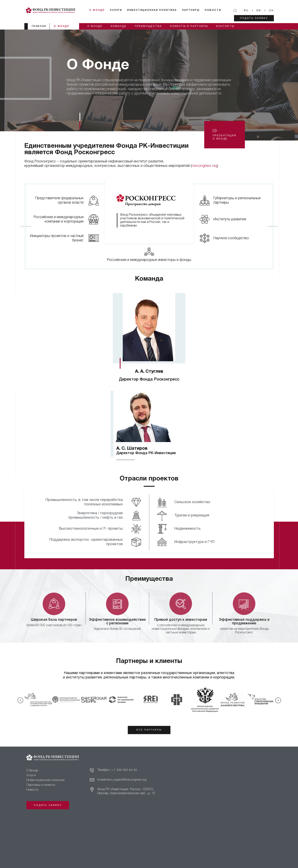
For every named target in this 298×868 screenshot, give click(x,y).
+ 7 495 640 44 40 (124, 771)
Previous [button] (19, 700)
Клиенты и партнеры (192, 26)
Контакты (229, 26)
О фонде (100, 10)
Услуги (119, 10)
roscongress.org (204, 166)
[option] (149, 342)
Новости (216, 10)
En (259, 11)
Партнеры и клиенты (41, 786)
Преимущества (151, 26)
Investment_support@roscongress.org (122, 781)
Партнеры (194, 10)
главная (39, 26)
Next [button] (279, 700)
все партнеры (149, 730)
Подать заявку (254, 18)
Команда (120, 26)
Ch (271, 11)
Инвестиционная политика (155, 10)
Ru (246, 11)
